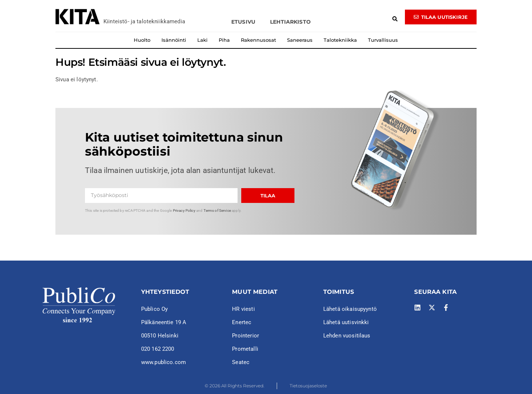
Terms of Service (217, 210)
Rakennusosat (258, 40)
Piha (224, 40)
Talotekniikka (340, 40)
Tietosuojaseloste (308, 386)
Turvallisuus (383, 40)
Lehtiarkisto (290, 22)
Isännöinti (174, 40)
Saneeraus (300, 40)
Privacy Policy (184, 210)
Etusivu (243, 22)
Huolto (142, 40)
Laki (202, 40)
